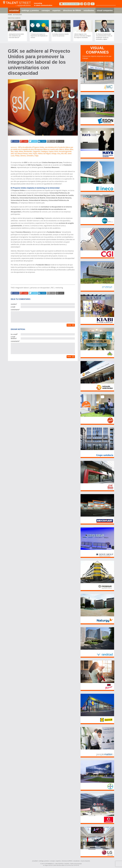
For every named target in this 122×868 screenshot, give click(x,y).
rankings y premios (30, 10)
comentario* (15, 310)
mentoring (59, 288)
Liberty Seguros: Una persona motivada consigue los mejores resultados (82, 36)
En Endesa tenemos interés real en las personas (61, 35)
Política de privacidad (76, 864)
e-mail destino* (14, 338)
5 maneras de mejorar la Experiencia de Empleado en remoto (39, 36)
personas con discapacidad (40, 288)
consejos (46, 10)
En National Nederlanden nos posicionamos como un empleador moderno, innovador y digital (104, 37)
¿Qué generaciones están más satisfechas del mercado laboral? (16, 36)
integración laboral (22, 288)
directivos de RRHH (72, 10)
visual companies (105, 10)
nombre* (14, 304)
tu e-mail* (14, 334)
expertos (56, 10)
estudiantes (89, 10)
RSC (52, 288)
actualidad (14, 10)
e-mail (13, 307)
